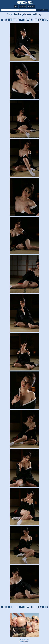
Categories (23, 6)
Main (16, 6)
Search (42, 10)
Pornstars (31, 6)
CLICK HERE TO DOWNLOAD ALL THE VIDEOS (24, 20)
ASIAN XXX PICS (25, 3)
